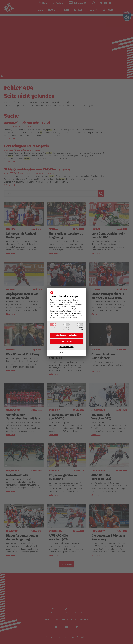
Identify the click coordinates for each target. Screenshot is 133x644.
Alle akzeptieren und (66, 335)
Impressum (79, 354)
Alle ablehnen (67, 342)
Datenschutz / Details (58, 354)
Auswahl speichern (67, 347)
